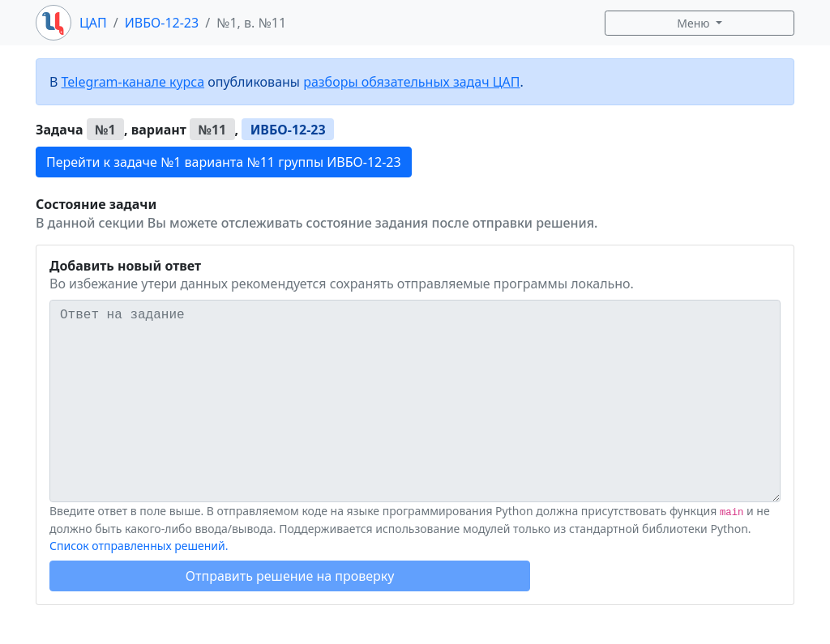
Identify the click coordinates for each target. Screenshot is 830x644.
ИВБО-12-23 (162, 23)
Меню (695, 23)
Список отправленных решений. (139, 546)
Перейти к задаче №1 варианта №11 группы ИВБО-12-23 (224, 162)
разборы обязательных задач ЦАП (411, 82)
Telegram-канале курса (133, 82)
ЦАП (93, 23)
